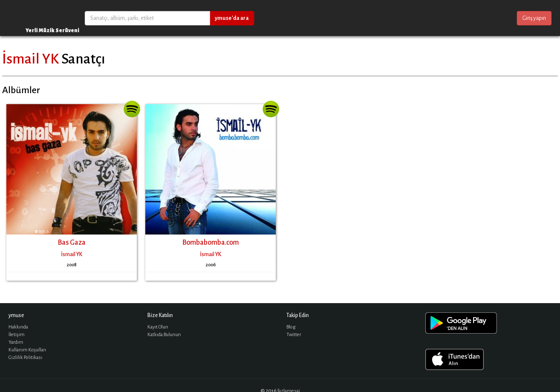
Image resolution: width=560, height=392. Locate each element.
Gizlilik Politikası (25, 357)
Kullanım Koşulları (27, 350)
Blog (291, 327)
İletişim (17, 335)
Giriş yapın (534, 18)
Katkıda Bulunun (164, 335)
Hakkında (18, 327)
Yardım (16, 342)
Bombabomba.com (211, 243)
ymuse (34, 18)
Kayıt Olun (158, 327)
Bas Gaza (72, 243)
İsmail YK (30, 59)
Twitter (294, 335)
